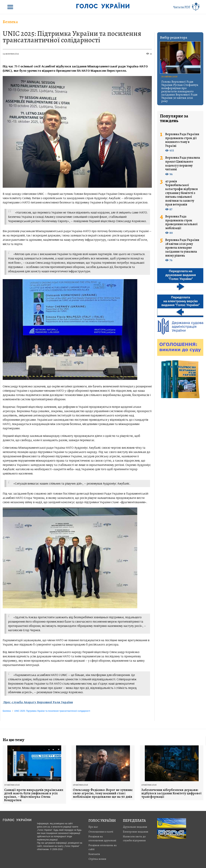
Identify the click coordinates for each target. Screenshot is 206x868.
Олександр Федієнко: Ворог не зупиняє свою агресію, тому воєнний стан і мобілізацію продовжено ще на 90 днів (103, 793)
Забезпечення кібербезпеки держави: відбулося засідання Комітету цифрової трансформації (171, 793)
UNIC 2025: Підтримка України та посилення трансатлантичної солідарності (72, 37)
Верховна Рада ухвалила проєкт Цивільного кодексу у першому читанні (183, 163)
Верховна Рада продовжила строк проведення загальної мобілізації (181, 222)
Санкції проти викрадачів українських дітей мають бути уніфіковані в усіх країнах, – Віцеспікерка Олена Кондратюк (34, 795)
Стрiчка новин (97, 859)
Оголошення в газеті (101, 832)
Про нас (93, 827)
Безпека (10, 22)
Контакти (94, 854)
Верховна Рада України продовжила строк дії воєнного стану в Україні (182, 140)
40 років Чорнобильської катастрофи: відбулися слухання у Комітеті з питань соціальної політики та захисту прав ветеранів (182, 193)
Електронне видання (136, 832)
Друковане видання (135, 827)
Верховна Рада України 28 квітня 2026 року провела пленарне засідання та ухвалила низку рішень (182, 248)
